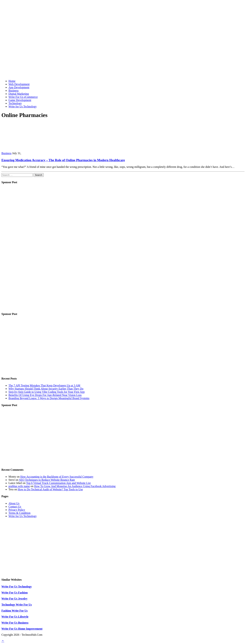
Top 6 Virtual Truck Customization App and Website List (58, 483)
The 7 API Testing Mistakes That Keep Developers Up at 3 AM (44, 385)
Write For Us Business (15, 623)
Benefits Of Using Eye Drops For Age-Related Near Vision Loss (45, 395)
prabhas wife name (19, 486)
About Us (14, 503)
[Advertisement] (123, 52)
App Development (19, 87)
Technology (15, 103)
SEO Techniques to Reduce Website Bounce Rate (47, 480)
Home (12, 81)
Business (14, 91)
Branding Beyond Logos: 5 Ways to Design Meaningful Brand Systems (49, 398)
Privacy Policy (17, 510)
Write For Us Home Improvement (22, 629)
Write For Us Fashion (15, 593)
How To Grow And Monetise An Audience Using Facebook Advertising (75, 486)
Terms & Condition (19, 513)
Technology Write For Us (17, 605)
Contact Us (15, 507)
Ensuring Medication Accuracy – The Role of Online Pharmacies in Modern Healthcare (63, 160)
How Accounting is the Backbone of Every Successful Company (57, 477)
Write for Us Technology (23, 106)
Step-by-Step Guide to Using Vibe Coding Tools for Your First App (47, 392)
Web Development (19, 84)
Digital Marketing (19, 94)
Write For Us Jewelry (14, 599)
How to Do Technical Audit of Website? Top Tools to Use (50, 489)
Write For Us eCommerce (23, 97)
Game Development (20, 100)
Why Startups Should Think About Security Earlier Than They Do (46, 389)
